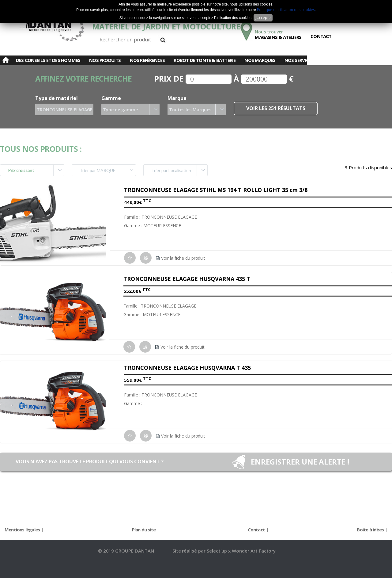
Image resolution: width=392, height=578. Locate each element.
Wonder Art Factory (254, 551)
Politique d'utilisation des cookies (286, 10)
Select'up (218, 551)
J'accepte (263, 18)
